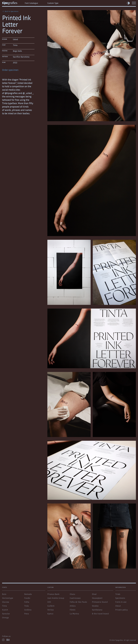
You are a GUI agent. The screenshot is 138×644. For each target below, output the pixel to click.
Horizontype (8, 598)
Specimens (120, 598)
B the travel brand (100, 614)
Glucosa (6, 602)
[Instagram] (3, 640)
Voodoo (95, 606)
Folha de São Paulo (78, 602)
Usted (15, 39)
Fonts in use (121, 602)
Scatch (5, 610)
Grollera (28, 610)
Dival (94, 594)
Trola (27, 606)
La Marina (74, 614)
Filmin (73, 610)
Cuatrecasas (75, 598)
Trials (118, 594)
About (118, 606)
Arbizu (73, 606)
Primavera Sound (100, 602)
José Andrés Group (56, 598)
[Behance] (8, 640)
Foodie (27, 598)
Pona (27, 614)
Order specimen (10, 70)
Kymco (50, 614)
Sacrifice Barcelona (21, 57)
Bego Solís (17, 51)
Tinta (15, 45)
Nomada (28, 594)
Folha (27, 602)
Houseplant (97, 598)
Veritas (51, 610)
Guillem (51, 606)
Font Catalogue (31, 3)
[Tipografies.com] (12, 3)
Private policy (121, 610)
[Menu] (134, 3)
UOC (49, 602)
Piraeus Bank (53, 594)
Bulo (4, 594)
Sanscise (6, 614)
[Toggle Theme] (128, 3)
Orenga (5, 618)
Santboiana (97, 610)
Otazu (72, 594)
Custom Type (53, 3)
